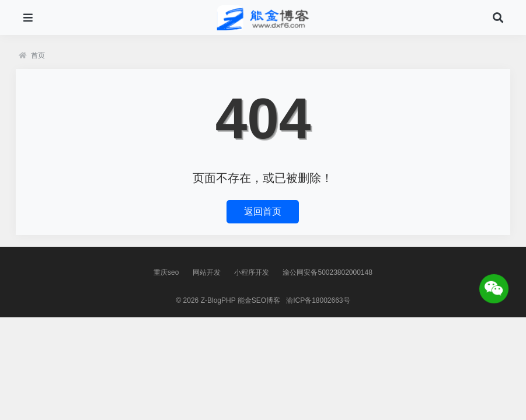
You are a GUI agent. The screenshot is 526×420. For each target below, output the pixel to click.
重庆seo (166, 272)
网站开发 (207, 272)
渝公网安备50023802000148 (327, 272)
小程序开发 (252, 272)
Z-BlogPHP (218, 300)
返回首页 (263, 211)
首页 (32, 55)
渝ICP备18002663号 (318, 300)
